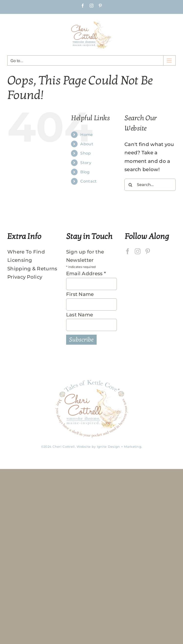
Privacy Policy (25, 277)
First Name (80, 294)
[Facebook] (128, 251)
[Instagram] (138, 251)
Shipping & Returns (32, 269)
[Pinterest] (148, 251)
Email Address (86, 273)
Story (86, 163)
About (87, 144)
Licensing (20, 260)
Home (86, 135)
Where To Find (26, 252)
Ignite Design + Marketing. (120, 447)
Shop (86, 153)
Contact (88, 181)
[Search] (131, 185)
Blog (85, 172)
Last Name (80, 315)
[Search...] (150, 185)
